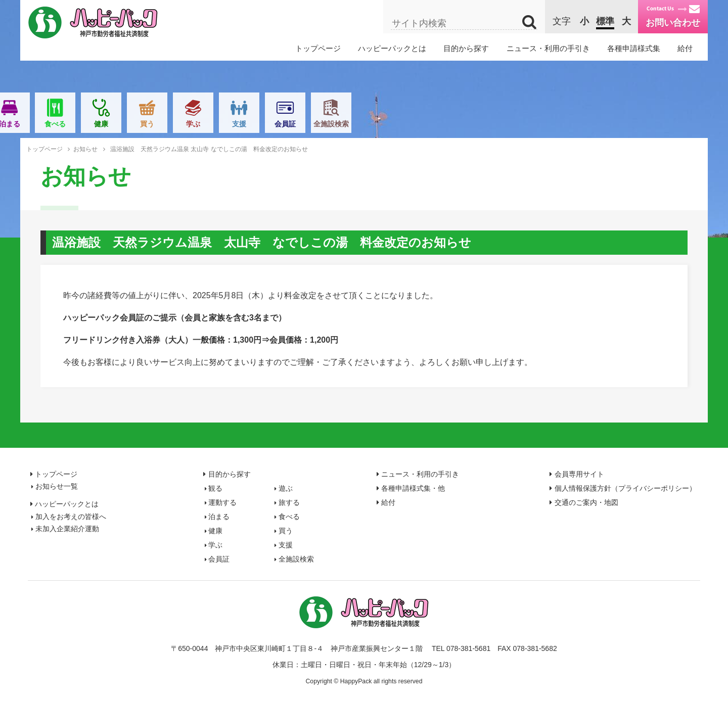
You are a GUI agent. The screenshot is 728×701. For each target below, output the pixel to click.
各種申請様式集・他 (413, 488)
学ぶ (479, 124)
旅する (249, 124)
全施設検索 (617, 124)
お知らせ (85, 149)
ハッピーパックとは (392, 48)
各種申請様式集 (634, 48)
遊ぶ (157, 124)
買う (433, 124)
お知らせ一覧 (57, 486)
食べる (341, 124)
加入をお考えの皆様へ (71, 517)
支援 (525, 124)
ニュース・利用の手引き (548, 48)
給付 (685, 48)
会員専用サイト (579, 474)
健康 (387, 124)
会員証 (571, 124)
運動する (203, 124)
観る (111, 124)
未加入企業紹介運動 (67, 529)
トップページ (318, 48)
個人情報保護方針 (625, 488)
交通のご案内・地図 (586, 502)
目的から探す (466, 48)
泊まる (295, 124)
